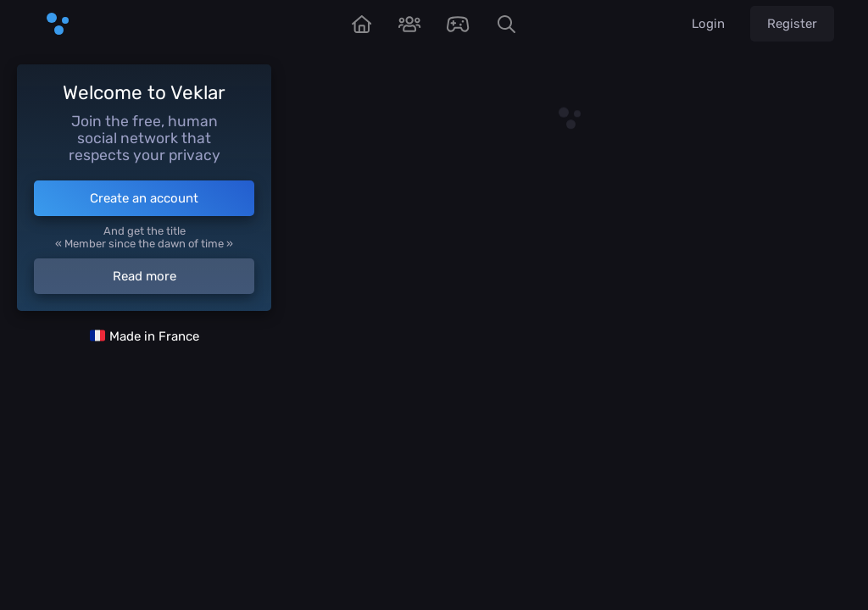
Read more (145, 276)
